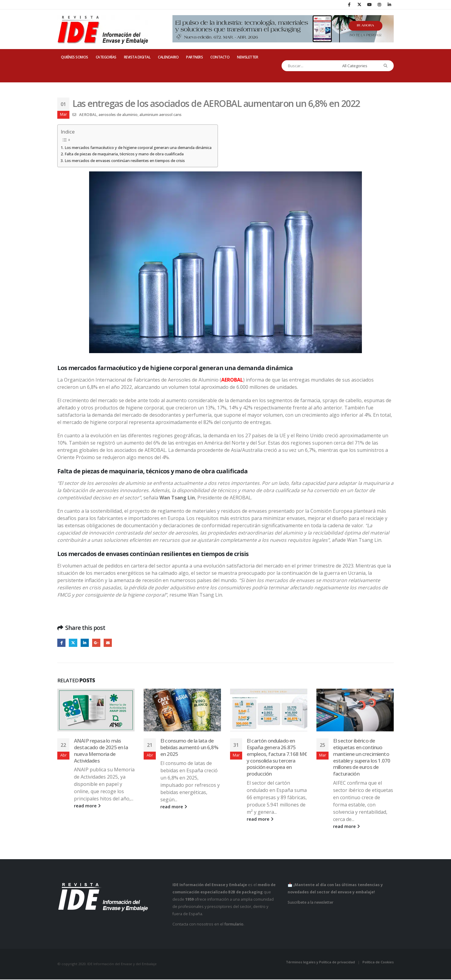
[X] (359, 5)
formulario (234, 925)
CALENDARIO (168, 57)
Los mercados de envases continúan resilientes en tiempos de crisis (125, 161)
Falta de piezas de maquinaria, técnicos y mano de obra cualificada (124, 154)
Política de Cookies (378, 963)
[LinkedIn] (389, 5)
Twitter (74, 643)
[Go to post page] (96, 711)
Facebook (62, 643)
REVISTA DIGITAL (137, 57)
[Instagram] (379, 5)
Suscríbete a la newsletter (311, 903)
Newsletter (247, 57)
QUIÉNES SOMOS (75, 57)
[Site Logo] (103, 29)
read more (87, 807)
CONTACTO (220, 57)
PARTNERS (194, 57)
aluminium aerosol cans (160, 115)
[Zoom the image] (225, 175)
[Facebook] (349, 5)
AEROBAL (88, 115)
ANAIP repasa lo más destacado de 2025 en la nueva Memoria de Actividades (101, 751)
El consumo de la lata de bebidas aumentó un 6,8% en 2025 (189, 748)
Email (111, 643)
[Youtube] (369, 5)
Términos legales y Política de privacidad (320, 963)
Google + (99, 643)
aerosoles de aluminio (118, 115)
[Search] (386, 66)
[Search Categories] (359, 66)
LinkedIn (86, 643)
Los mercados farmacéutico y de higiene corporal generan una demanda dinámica (138, 148)
